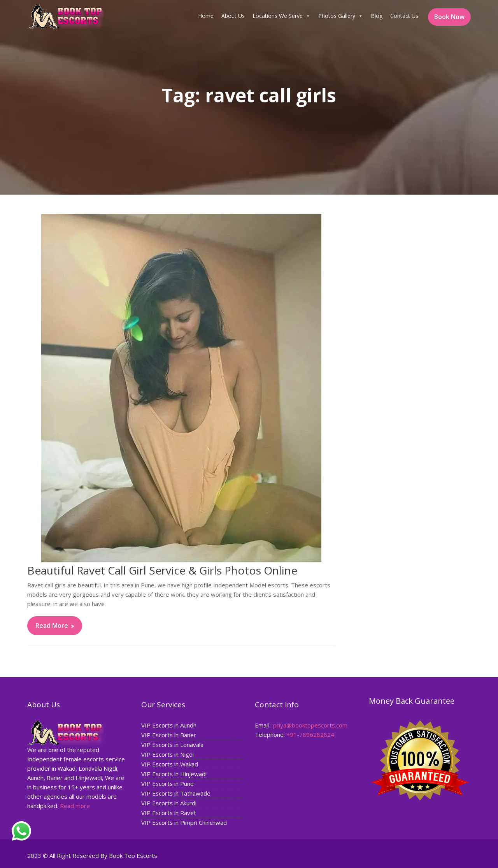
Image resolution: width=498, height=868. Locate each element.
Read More (52, 626)
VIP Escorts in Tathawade (176, 793)
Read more (75, 805)
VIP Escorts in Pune (167, 783)
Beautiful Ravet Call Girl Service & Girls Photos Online (162, 570)
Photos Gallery (341, 16)
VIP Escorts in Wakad (170, 764)
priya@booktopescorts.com (310, 725)
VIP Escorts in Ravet (169, 812)
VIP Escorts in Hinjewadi (174, 774)
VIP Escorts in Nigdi (167, 754)
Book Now (449, 17)
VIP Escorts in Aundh (169, 726)
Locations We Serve (281, 16)
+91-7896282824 (310, 734)
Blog (377, 16)
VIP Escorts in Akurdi (169, 803)
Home (206, 16)
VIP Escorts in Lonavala (172, 745)
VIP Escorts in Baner (169, 735)
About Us (233, 16)
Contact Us (404, 16)
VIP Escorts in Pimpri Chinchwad (184, 822)
